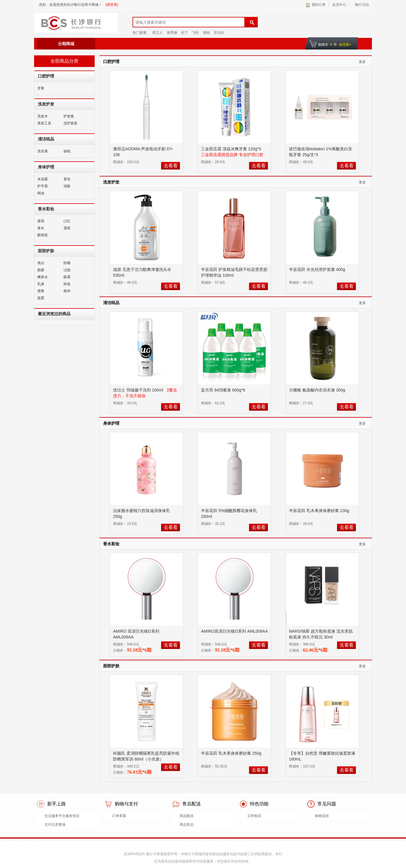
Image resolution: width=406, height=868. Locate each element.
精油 (41, 193)
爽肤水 (43, 277)
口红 (67, 221)
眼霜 (67, 277)
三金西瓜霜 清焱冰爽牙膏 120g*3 (232, 149)
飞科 (195, 33)
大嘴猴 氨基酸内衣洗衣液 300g (318, 390)
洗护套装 (70, 123)
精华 (67, 291)
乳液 (41, 284)
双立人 (158, 33)
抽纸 (67, 151)
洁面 (67, 270)
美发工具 (44, 123)
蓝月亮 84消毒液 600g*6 (224, 390)
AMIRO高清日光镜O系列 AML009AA (234, 631)
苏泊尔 (219, 33)
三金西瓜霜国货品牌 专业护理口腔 (232, 155)
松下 (185, 33)
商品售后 (187, 825)
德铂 (206, 33)
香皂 (67, 179)
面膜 (41, 270)
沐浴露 (43, 179)
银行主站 (361, 5)
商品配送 (187, 816)
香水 (41, 228)
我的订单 (319, 5)
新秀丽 (172, 33)
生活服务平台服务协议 (62, 816)
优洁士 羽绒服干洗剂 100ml (139, 390)
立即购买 (254, 816)
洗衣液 (43, 151)
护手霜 (43, 186)
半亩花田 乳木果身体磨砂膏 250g (232, 753)
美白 (41, 263)
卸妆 (67, 284)
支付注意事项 (55, 825)
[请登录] (112, 5)
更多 (362, 62)
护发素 (69, 116)
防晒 (67, 263)
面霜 (41, 298)
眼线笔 (43, 235)
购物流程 (322, 816)
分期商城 (66, 44)
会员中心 (339, 5)
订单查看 (119, 816)
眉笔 (67, 228)
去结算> (345, 45)
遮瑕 (41, 221)
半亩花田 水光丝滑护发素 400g (318, 269)
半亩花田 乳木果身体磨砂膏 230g (320, 511)
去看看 (171, 166)
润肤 (67, 186)
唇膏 (41, 291)
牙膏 (41, 88)
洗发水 (43, 116)
